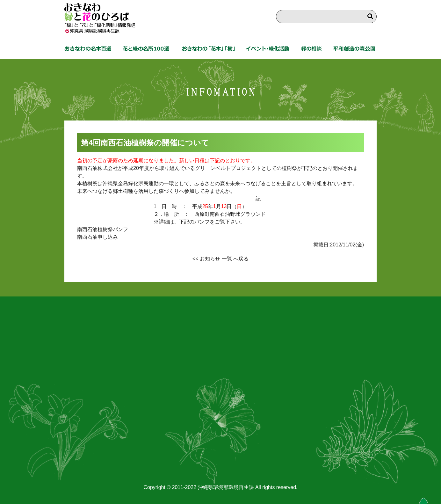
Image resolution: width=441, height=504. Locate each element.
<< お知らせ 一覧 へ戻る (220, 259)
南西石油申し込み (98, 237)
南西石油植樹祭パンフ (103, 229)
